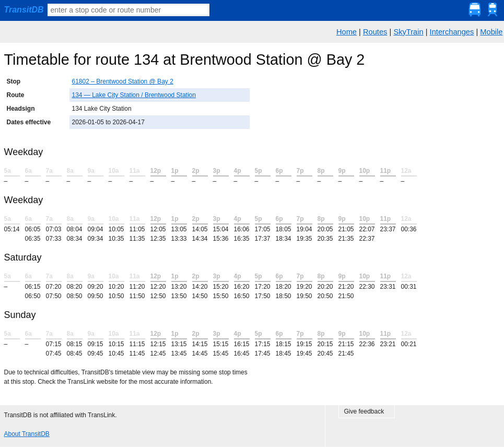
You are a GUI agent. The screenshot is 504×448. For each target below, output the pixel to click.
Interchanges (452, 32)
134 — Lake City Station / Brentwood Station (134, 95)
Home (347, 32)
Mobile (491, 32)
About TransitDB (27, 434)
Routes (375, 32)
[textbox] (128, 10)
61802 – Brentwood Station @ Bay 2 (123, 81)
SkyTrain (408, 32)
